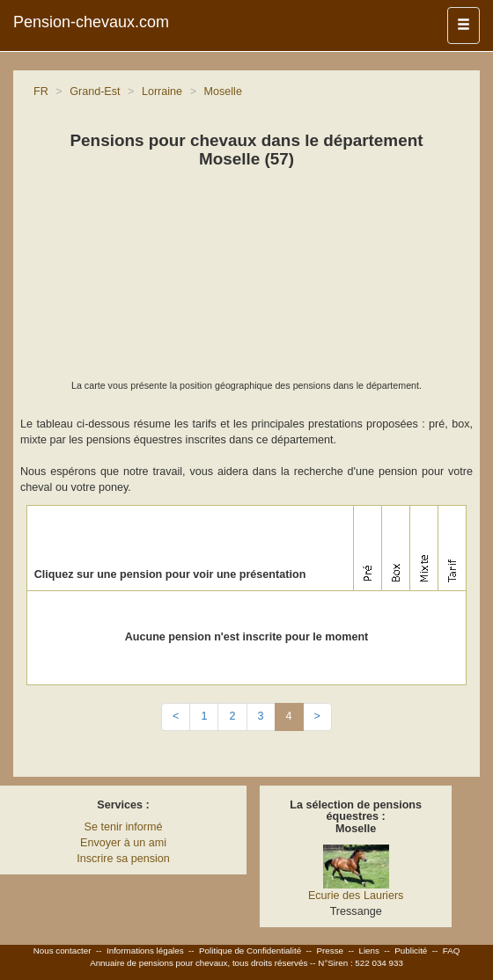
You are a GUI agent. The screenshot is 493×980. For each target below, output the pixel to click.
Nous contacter (63, 951)
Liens (368, 951)
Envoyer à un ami (123, 843)
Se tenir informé (124, 827)
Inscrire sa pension (123, 859)
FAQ (452, 951)
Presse (331, 951)
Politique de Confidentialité (250, 951)
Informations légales (145, 951)
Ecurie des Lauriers (356, 896)
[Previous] (176, 717)
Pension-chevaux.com (91, 22)
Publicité (411, 951)
